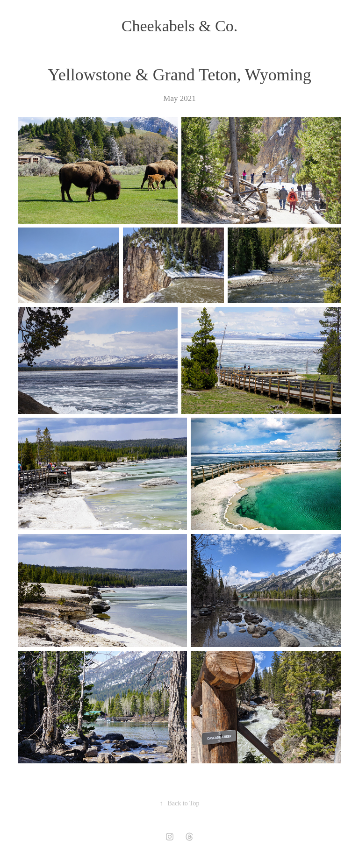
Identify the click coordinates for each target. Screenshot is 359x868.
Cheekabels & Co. (179, 26)
